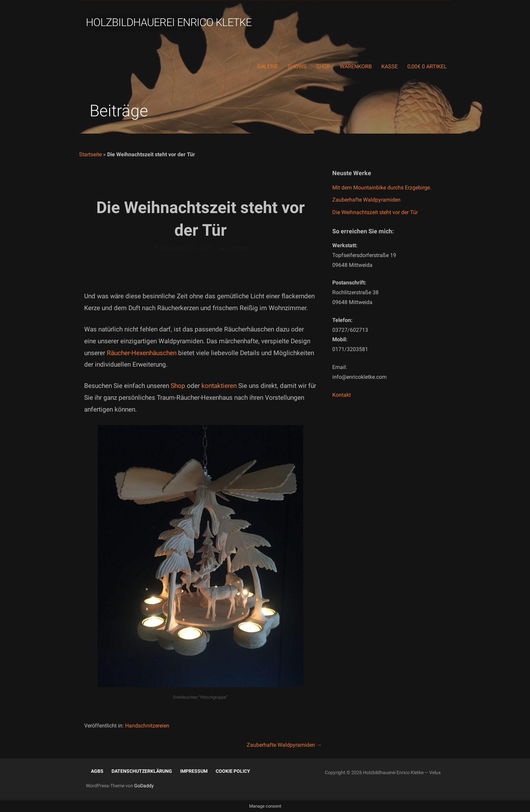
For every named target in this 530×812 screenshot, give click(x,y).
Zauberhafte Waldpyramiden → (284, 745)
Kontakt (342, 395)
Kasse (390, 66)
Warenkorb (356, 66)
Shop (323, 66)
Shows (297, 66)
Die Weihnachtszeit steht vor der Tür (375, 212)
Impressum (194, 771)
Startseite (90, 154)
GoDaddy (144, 786)
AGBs (97, 771)
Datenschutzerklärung (142, 771)
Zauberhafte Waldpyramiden (366, 200)
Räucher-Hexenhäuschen (142, 353)
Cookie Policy (233, 771)
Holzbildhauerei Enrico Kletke (169, 22)
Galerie (268, 66)
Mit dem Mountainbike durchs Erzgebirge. (382, 188)
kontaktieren (220, 386)
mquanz (237, 248)
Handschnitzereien (147, 726)
